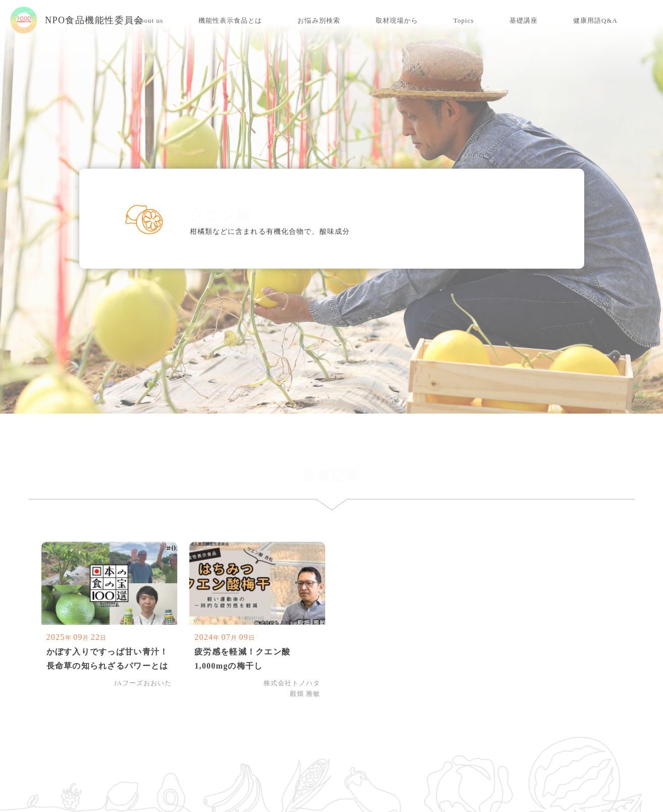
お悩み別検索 (319, 20)
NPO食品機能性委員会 (77, 20)
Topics (464, 20)
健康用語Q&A (595, 20)
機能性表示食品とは (230, 20)
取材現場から (397, 20)
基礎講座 (524, 20)
